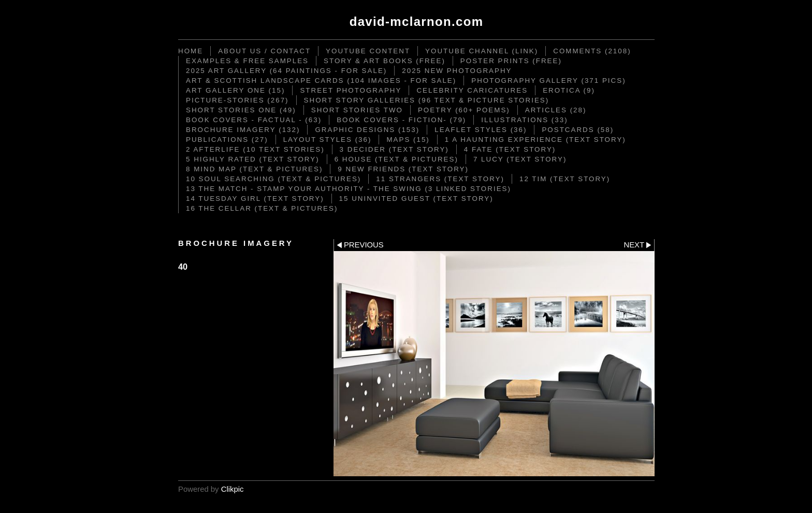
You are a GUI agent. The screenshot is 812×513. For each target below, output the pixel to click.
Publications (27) (227, 140)
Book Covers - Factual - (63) (254, 120)
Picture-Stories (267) (237, 100)
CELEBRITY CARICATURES (472, 90)
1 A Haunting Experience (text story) (535, 140)
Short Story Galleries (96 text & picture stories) (427, 100)
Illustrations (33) (524, 120)
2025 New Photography (457, 71)
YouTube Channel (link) (482, 51)
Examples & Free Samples (247, 61)
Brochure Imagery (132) (243, 130)
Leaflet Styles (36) (481, 130)
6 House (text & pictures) (396, 159)
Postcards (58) (578, 130)
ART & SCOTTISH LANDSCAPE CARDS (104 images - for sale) (321, 80)
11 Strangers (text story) (440, 179)
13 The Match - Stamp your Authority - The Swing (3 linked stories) (349, 189)
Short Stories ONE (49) (241, 110)
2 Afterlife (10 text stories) (255, 149)
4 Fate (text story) (510, 149)
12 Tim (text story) (565, 179)
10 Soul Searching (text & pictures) (273, 179)
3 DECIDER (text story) (394, 149)
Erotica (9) (569, 90)
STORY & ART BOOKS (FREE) (385, 61)
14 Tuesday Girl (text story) (255, 199)
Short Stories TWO (357, 110)
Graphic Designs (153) (367, 130)
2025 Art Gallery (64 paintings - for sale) (286, 71)
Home (191, 51)
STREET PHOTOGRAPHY (351, 90)
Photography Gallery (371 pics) (548, 80)
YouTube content (368, 51)
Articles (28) (556, 110)
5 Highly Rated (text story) (253, 159)
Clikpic (233, 489)
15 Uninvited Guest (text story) (416, 199)
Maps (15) (408, 140)
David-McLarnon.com (417, 21)
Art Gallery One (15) (235, 90)
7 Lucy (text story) (520, 159)
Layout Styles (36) (328, 140)
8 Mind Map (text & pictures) (254, 169)
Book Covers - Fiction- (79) (401, 120)
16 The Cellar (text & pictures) (262, 208)
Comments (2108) (592, 51)
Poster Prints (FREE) (511, 61)
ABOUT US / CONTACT (264, 51)
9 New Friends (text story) (403, 169)
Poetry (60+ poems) (464, 110)
